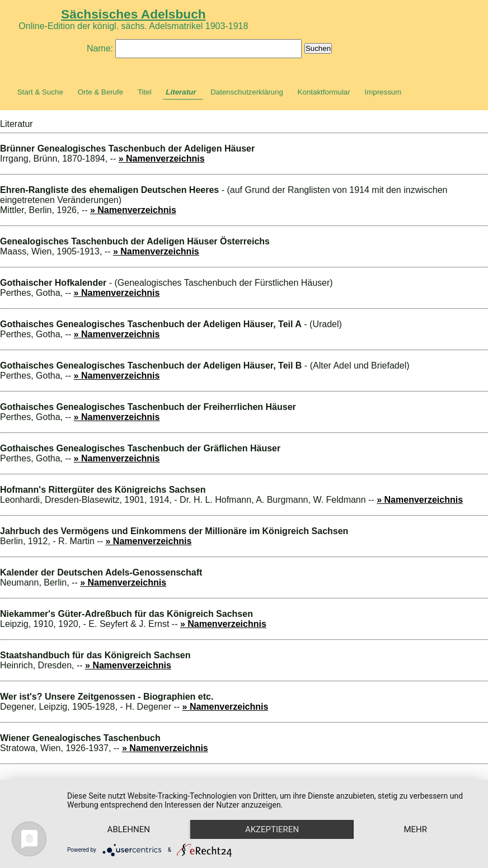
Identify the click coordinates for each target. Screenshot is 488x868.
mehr (415, 829)
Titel (145, 92)
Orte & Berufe (101, 92)
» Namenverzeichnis (162, 159)
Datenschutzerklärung (247, 92)
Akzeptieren (272, 829)
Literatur (181, 92)
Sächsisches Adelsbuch (133, 14)
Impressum (383, 92)
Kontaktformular (324, 92)
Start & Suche (40, 92)
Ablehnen (129, 829)
